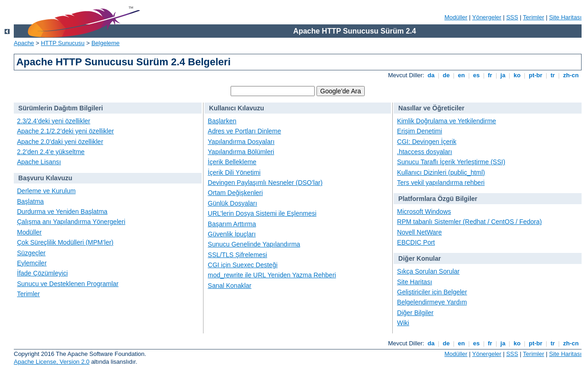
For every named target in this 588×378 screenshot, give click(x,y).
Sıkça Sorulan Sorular (428, 271)
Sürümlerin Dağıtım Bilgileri (61, 108)
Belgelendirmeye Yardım (432, 302)
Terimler (533, 17)
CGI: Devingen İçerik (427, 142)
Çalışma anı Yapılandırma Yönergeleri (71, 222)
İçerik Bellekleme (232, 162)
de (446, 75)
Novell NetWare (419, 232)
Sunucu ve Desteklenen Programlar (68, 284)
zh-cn (571, 75)
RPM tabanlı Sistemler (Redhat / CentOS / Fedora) (469, 222)
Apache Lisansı (39, 162)
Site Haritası (565, 17)
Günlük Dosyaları (232, 203)
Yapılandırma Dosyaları (241, 142)
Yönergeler (487, 17)
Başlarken (222, 121)
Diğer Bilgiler (415, 313)
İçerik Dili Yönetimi (234, 172)
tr (553, 75)
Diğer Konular (420, 258)
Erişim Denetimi (419, 131)
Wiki (403, 323)
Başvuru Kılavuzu (45, 178)
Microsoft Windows (424, 212)
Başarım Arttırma (232, 224)
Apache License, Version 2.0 (52, 362)
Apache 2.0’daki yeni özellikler (60, 142)
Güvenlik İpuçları (232, 234)
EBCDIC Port (416, 242)
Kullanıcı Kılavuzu (237, 108)
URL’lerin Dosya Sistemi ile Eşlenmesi (262, 213)
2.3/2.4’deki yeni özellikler (54, 121)
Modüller (456, 17)
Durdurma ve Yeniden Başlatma (62, 212)
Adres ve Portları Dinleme (244, 131)
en (461, 75)
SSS (512, 17)
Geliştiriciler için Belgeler (432, 292)
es (476, 75)
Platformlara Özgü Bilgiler (438, 199)
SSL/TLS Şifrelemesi (237, 255)
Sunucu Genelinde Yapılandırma (254, 244)
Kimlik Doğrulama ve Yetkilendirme (447, 121)
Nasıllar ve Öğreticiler (431, 108)
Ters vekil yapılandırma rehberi (441, 183)
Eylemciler (32, 263)
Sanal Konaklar (229, 286)
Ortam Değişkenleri (235, 193)
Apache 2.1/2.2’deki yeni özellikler (65, 131)
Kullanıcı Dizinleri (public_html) (441, 172)
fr (490, 75)
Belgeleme (105, 43)
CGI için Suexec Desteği (243, 265)
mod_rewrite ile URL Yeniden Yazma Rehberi (272, 275)
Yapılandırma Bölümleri (241, 152)
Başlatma (30, 201)
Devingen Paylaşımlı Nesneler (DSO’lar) (265, 183)
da (431, 75)
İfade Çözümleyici (42, 273)
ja (503, 75)
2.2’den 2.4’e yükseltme (51, 152)
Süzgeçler (31, 253)
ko (517, 75)
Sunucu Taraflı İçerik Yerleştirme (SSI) (451, 162)
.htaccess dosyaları (424, 152)
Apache (24, 43)
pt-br (535, 75)
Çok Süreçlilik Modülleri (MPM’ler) (65, 242)
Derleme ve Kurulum (46, 191)
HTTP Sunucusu (63, 43)
